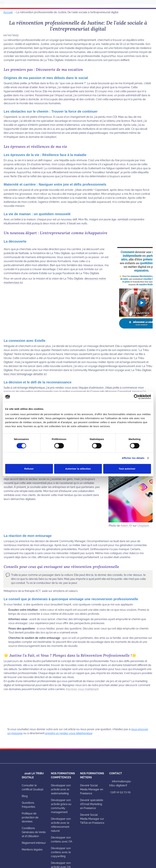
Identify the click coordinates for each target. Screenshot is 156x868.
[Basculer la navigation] (2, 2)
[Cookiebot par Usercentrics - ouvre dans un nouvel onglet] (136, 397)
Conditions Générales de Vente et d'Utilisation (34, 832)
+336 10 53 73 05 (120, 792)
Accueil (8, 12)
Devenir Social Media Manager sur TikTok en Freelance (92, 819)
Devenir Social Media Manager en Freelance (92, 789)
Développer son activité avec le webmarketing (61, 789)
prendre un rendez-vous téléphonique (69, 733)
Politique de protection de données (30, 817)
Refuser (29, 469)
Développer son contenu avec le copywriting (61, 852)
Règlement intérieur (34, 843)
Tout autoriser (127, 469)
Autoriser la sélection (78, 469)
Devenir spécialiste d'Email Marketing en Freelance (92, 804)
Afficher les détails (133, 458)
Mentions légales (32, 850)
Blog (25, 796)
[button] (7, 575)
